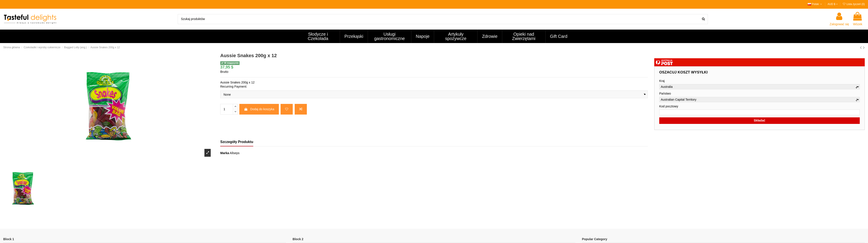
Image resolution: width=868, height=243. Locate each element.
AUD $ (833, 4)
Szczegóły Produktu (237, 142)
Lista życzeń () (854, 4)
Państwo (665, 93)
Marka (225, 153)
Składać (760, 120)
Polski (815, 4)
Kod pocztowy (669, 106)
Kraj (662, 81)
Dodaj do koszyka (259, 109)
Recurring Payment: (234, 87)
